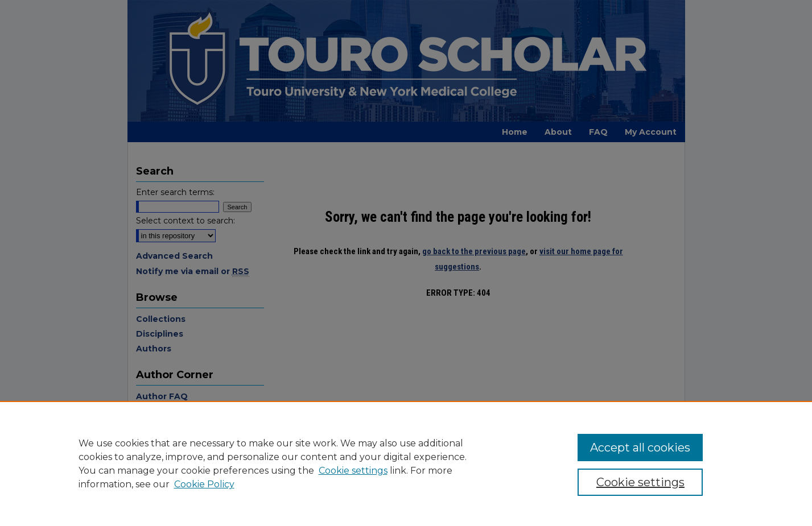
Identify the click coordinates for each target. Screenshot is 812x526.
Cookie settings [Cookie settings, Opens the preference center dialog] (640, 482)
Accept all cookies (640, 448)
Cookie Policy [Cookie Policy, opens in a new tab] (204, 484)
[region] (406, 463)
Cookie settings (353, 471)
